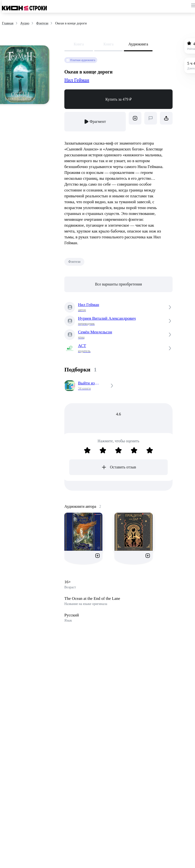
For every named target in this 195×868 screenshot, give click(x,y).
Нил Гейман (77, 80)
